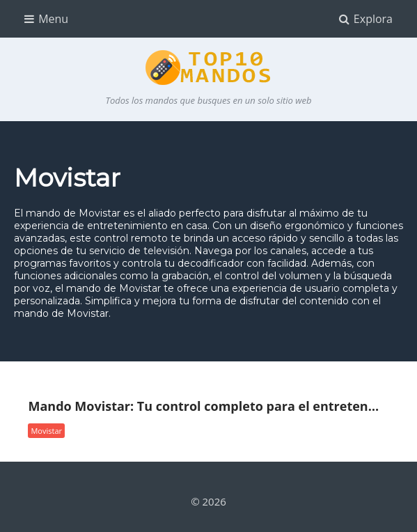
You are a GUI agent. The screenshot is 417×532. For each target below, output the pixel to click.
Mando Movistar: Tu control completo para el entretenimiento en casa (205, 407)
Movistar (46, 431)
